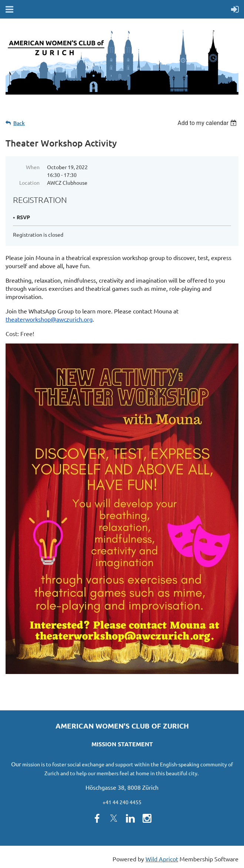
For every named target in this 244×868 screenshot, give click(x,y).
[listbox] (208, 123)
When (33, 167)
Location (29, 183)
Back (19, 123)
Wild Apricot (162, 859)
